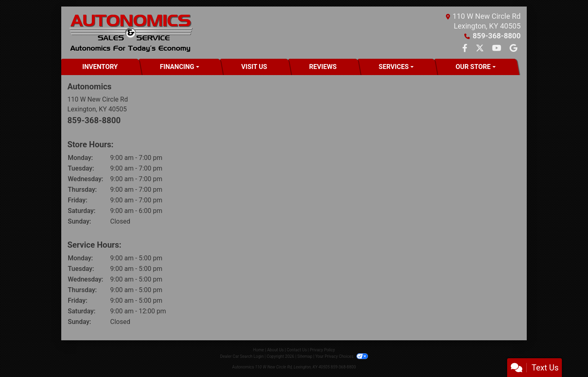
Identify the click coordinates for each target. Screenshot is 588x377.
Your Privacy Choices (342, 356)
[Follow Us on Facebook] (466, 49)
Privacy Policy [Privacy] (323, 350)
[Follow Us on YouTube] (498, 49)
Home (259, 350)
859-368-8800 (497, 36)
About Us (275, 350)
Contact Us (297, 350)
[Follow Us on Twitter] (481, 49)
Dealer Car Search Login (242, 356)
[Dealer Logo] (130, 33)
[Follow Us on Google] (513, 49)
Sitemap (305, 356)
